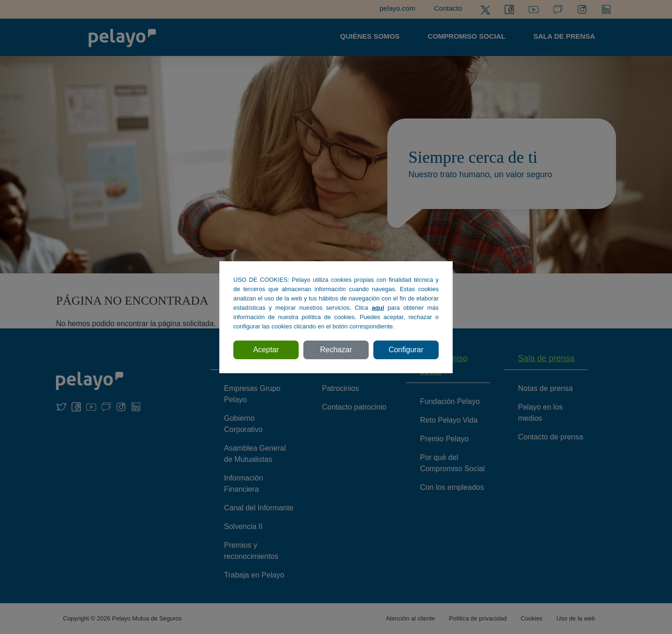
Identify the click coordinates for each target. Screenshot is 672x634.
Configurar (406, 350)
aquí (378, 308)
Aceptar (266, 350)
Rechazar (336, 350)
